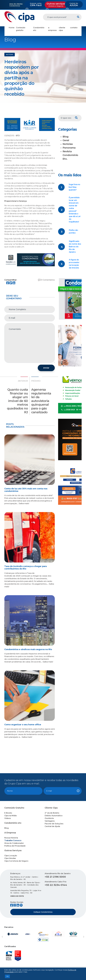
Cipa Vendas (10, 858)
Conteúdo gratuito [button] (21, 29)
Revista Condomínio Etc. (70, 155)
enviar (46, 368)
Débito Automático (54, 816)
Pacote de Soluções (54, 824)
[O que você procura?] (59, 17)
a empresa (52, 29)
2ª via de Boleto (52, 813)
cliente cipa (62, 29)
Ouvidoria (49, 818)
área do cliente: (16, 4)
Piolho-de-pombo (74, 232)
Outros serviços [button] (56, 5)
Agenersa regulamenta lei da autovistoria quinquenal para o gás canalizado (41, 401)
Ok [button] (7, 976)
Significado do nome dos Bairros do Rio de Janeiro (75, 247)
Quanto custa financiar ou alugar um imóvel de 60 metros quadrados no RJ (17, 401)
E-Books (8, 813)
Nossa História (11, 838)
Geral (66, 140)
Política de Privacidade (15, 846)
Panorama (69, 148)
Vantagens (50, 821)
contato (74, 28)
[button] (7, 937)
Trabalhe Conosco (13, 840)
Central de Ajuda (52, 826)
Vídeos (8, 818)
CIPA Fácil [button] (36, 4)
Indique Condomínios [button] (43, 912)
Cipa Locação (11, 856)
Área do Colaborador (14, 843)
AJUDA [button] (74, 4)
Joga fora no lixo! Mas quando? (74, 187)
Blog (66, 137)
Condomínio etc (39, 29)
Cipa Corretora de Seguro (16, 861)
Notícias (68, 144)
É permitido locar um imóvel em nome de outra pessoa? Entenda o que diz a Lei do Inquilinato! (75, 210)
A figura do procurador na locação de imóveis (74, 264)
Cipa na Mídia (10, 816)
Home (12, 28)
